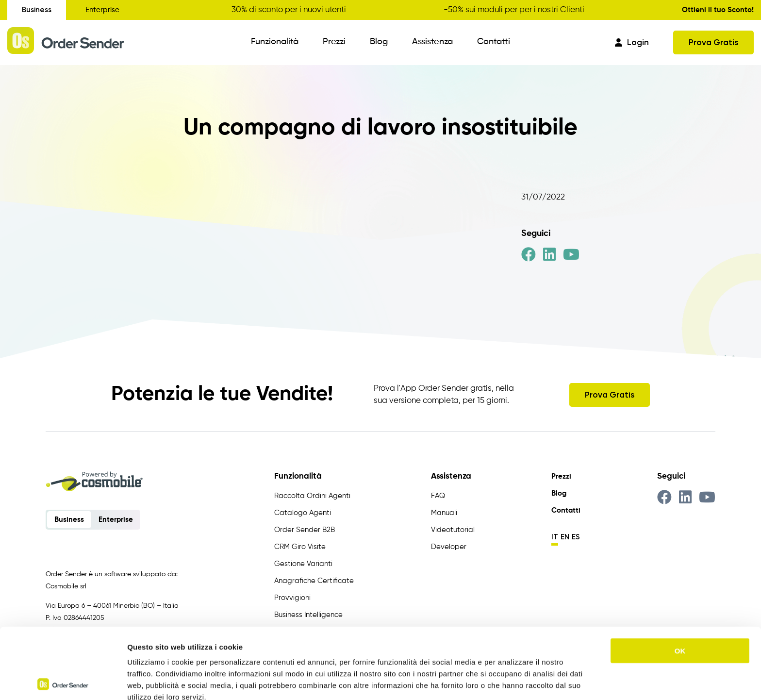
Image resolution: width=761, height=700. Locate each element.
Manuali (444, 513)
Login (632, 42)
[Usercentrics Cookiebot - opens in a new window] (63, 681)
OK (680, 580)
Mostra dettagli (511, 681)
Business (37, 10)
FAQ (438, 496)
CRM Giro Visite (300, 547)
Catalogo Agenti (303, 513)
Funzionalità (275, 42)
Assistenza (432, 42)
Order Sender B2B (305, 530)
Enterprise (102, 10)
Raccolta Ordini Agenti (312, 496)
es (576, 537)
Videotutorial (453, 530)
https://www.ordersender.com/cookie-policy (276, 649)
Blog (379, 42)
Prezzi (334, 42)
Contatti (494, 42)
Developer (449, 547)
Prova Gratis (713, 42)
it (555, 537)
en (565, 537)
